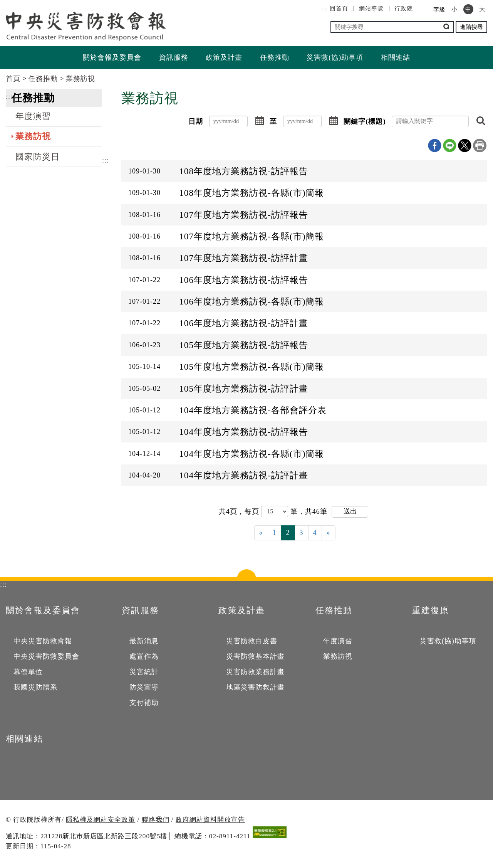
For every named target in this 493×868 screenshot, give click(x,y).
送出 (350, 511)
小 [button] (454, 9)
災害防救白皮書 (252, 641)
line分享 (450, 146)
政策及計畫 (224, 57)
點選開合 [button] (246, 577)
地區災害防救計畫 (255, 687)
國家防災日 (38, 157)
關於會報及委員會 (112, 57)
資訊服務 (174, 57)
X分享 (465, 146)
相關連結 (396, 57)
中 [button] (468, 9)
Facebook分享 (435, 146)
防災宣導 (144, 687)
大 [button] (482, 9)
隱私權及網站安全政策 (101, 820)
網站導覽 (371, 8)
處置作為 (144, 656)
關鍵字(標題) (365, 121)
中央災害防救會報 (43, 641)
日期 (196, 121)
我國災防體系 (35, 687)
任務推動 (275, 57)
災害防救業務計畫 (255, 672)
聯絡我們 (156, 820)
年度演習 (33, 116)
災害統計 (144, 672)
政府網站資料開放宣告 (210, 820)
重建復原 (431, 610)
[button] (260, 121)
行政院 (404, 8)
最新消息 (144, 641)
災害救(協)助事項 (335, 57)
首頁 (13, 79)
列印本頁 (480, 146)
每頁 (253, 511)
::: (325, 8)
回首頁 (339, 8)
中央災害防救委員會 (46, 656)
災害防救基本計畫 (255, 656)
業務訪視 (80, 79)
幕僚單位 (28, 672)
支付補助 (144, 703)
